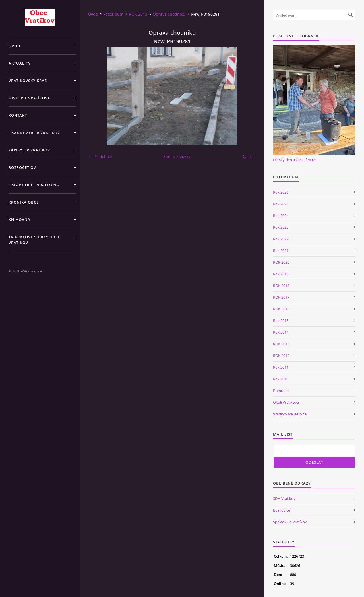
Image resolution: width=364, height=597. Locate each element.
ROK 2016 (281, 309)
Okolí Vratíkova (286, 402)
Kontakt (18, 115)
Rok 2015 (281, 321)
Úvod (15, 46)
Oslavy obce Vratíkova (34, 185)
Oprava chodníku (169, 14)
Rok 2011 (281, 367)
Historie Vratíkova (29, 98)
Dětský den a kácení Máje (294, 160)
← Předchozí (100, 156)
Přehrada (281, 391)
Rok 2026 (281, 192)
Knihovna (19, 219)
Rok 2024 (281, 216)
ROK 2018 (281, 286)
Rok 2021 (281, 251)
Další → (249, 156)
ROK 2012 (281, 356)
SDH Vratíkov (284, 498)
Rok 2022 (281, 239)
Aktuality (20, 63)
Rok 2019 (281, 274)
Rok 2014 (281, 332)
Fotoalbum (113, 14)
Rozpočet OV (22, 167)
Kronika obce (24, 202)
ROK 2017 (281, 297)
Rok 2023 (281, 227)
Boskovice (282, 510)
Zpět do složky (177, 156)
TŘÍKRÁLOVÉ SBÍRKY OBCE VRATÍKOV (34, 240)
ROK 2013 (138, 14)
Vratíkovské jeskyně (290, 414)
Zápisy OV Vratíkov (29, 150)
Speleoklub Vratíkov (290, 522)
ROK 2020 (281, 262)
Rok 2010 (281, 379)
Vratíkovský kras (28, 81)
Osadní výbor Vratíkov (34, 133)
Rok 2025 (281, 204)
